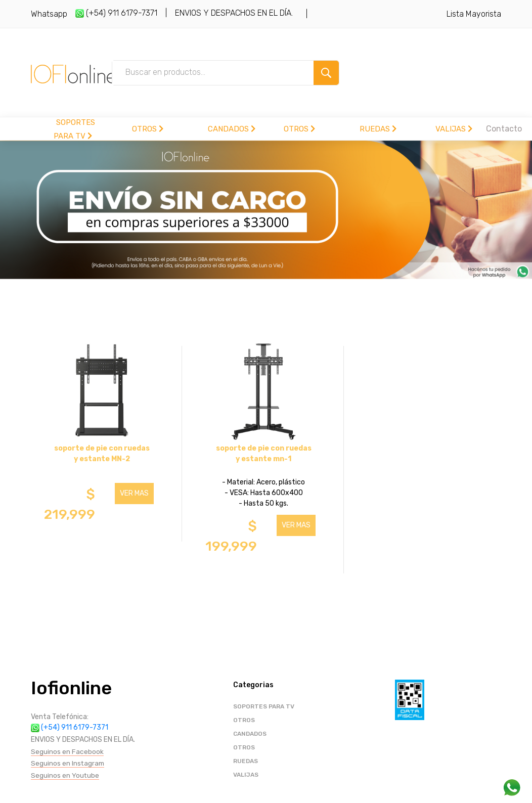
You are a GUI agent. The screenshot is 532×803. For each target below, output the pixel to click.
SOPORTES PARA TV (264, 706)
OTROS (148, 129)
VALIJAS (454, 129)
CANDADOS (232, 129)
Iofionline (71, 688)
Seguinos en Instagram (68, 763)
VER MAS (134, 493)
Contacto (504, 129)
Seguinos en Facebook (67, 752)
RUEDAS (378, 129)
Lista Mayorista (474, 14)
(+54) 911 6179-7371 (116, 13)
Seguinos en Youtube (65, 775)
